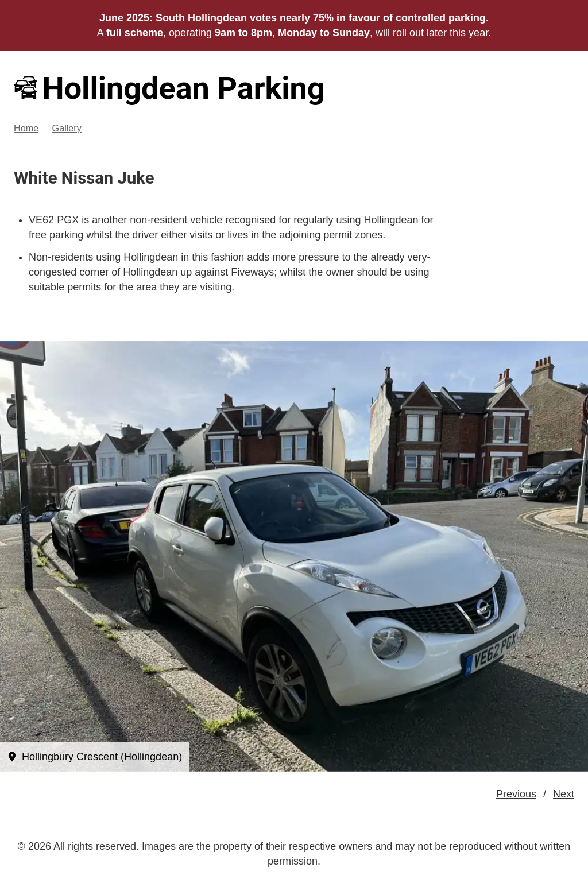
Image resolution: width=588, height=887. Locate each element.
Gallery (67, 128)
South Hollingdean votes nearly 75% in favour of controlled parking (321, 18)
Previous (516, 794)
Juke (136, 178)
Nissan (88, 178)
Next (564, 794)
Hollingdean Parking (169, 88)
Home (26, 128)
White (35, 178)
